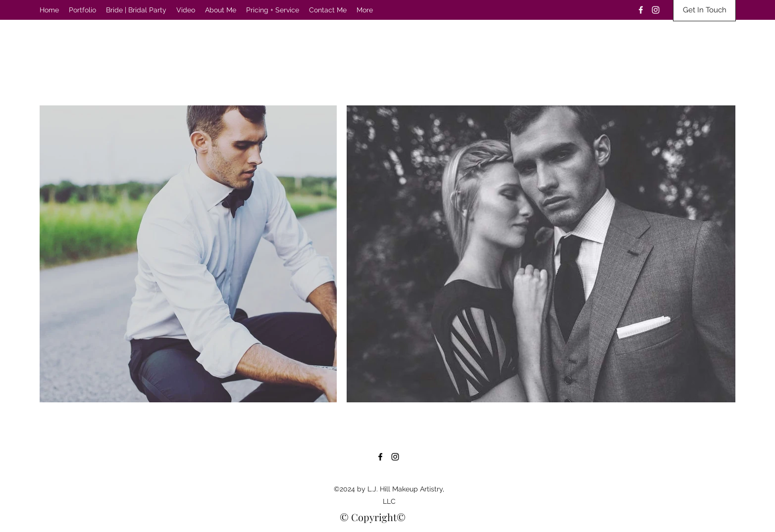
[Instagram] (656, 10)
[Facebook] (641, 10)
